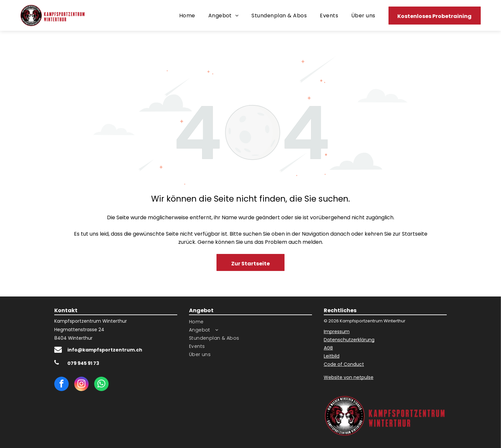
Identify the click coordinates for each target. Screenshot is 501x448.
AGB (328, 348)
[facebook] (61, 385)
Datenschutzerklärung (349, 340)
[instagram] (81, 385)
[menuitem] (187, 15)
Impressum (337, 332)
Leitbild (332, 356)
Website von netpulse (349, 377)
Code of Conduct (344, 364)
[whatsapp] (101, 385)
